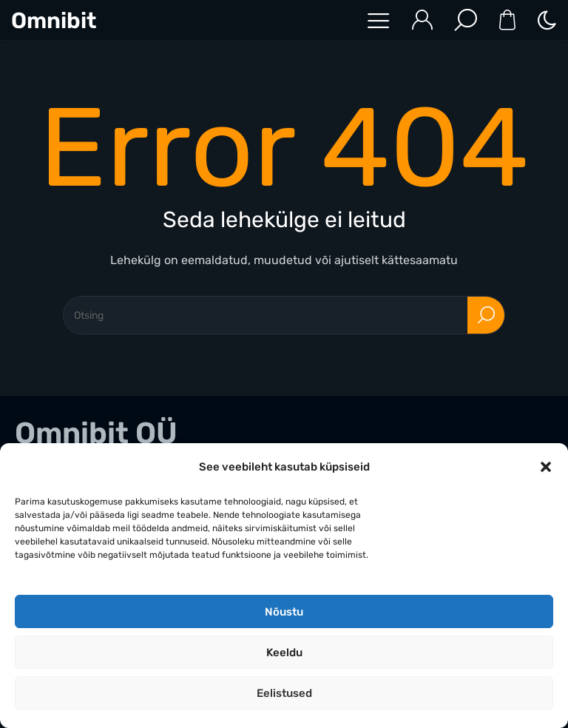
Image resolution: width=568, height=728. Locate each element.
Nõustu (284, 612)
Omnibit (54, 21)
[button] (546, 467)
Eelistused (284, 693)
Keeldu (284, 653)
